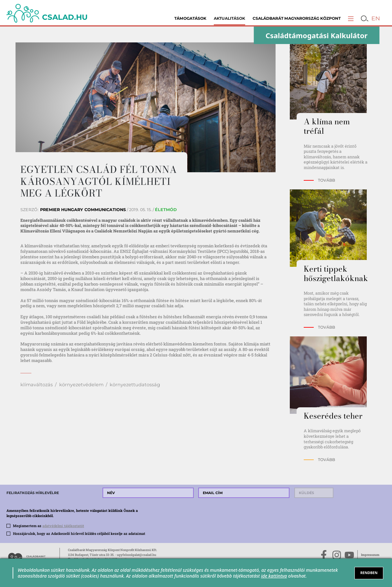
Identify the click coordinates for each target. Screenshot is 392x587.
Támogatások (190, 18)
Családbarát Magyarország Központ (297, 18)
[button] (351, 18)
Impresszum (370, 555)
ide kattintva (274, 576)
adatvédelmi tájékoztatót (63, 526)
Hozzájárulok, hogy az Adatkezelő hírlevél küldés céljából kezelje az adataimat (79, 534)
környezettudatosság (135, 385)
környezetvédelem (81, 385)
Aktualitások (229, 18)
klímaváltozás (37, 385)
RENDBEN (369, 573)
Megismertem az (49, 526)
